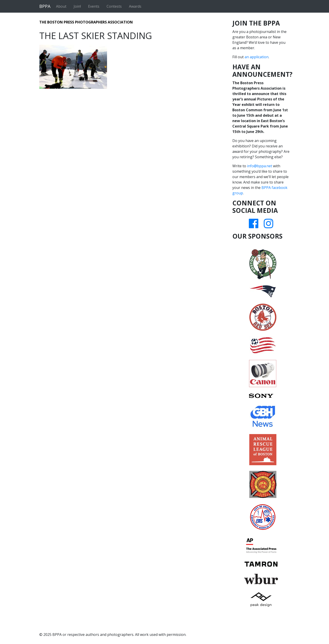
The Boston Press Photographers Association (86, 22)
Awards (135, 6)
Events (94, 6)
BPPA (45, 6)
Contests (114, 6)
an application (257, 57)
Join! (77, 6)
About (61, 6)
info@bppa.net (260, 166)
